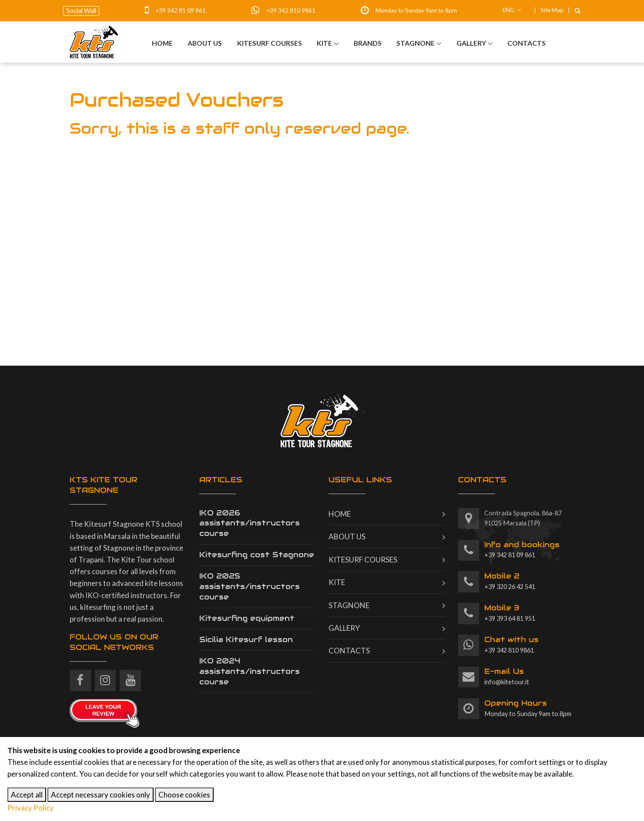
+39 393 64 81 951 (510, 612)
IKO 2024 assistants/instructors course (250, 671)
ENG (512, 10)
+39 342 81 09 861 (181, 10)
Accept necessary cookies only (101, 795)
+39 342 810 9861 (291, 10)
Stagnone (416, 43)
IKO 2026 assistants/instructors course (250, 523)
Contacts (527, 43)
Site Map (552, 10)
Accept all (27, 795)
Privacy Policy (30, 808)
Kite (324, 43)
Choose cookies (184, 795)
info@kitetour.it (507, 676)
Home (162, 43)
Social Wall (81, 10)
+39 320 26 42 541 (510, 581)
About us (205, 43)
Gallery (471, 43)
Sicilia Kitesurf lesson (246, 639)
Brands (368, 43)
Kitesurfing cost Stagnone (257, 555)
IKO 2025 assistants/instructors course (250, 586)
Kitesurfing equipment (247, 618)
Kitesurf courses (270, 43)
